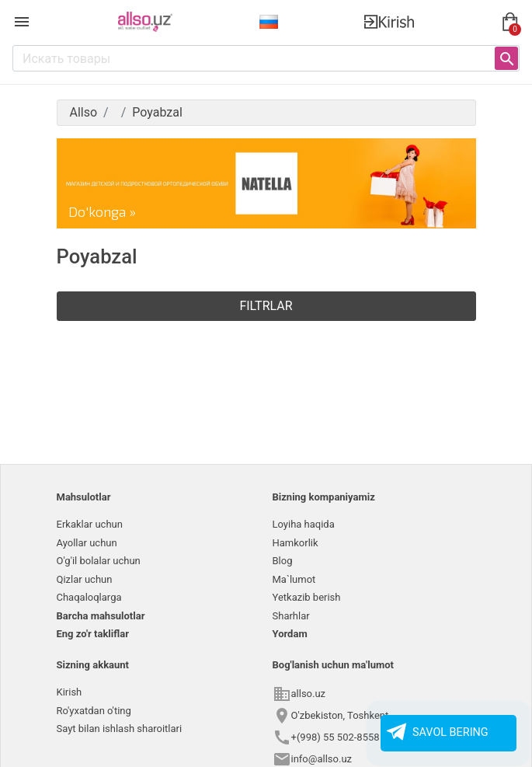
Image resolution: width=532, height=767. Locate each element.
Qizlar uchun (85, 579)
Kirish (70, 692)
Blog (283, 561)
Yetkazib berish (307, 597)
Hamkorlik (296, 543)
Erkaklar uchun (90, 524)
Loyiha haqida (304, 524)
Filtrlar (266, 306)
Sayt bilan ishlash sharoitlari (120, 729)
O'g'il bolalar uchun (99, 561)
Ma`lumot (294, 579)
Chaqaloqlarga (89, 597)
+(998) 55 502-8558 (336, 737)
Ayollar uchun (87, 543)
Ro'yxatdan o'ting (94, 711)
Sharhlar (291, 616)
